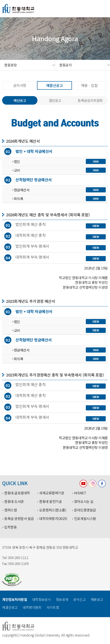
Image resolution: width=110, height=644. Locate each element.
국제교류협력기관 (52, 493)
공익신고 (79, 599)
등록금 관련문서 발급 (19, 519)
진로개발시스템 (85, 519)
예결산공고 (55, 85)
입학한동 (10, 527)
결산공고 (55, 100)
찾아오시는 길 (84, 502)
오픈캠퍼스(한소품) (53, 510)
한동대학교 (18, 9)
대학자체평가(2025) (53, 519)
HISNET (80, 493)
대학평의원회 (32, 607)
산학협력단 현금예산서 (28, 180)
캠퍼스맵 (10, 510)
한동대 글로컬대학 (17, 493)
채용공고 (97, 599)
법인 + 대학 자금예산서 (28, 151)
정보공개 (62, 599)
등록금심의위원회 (90, 100)
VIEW (96, 161)
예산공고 (20, 100)
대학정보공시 (41, 599)
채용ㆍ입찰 (89, 85)
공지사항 (20, 85)
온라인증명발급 (85, 510)
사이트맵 (53, 607)
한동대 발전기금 (50, 502)
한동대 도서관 (14, 502)
